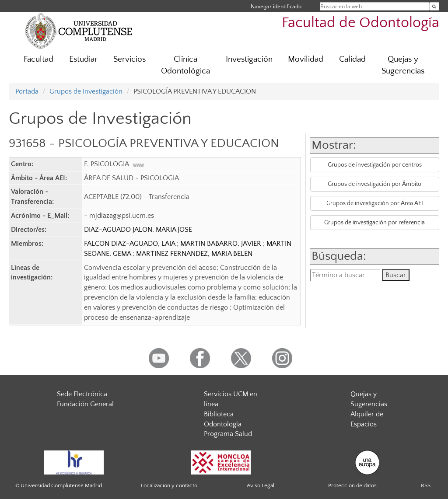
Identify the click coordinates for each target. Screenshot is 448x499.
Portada (27, 91)
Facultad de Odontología (360, 23)
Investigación (249, 59)
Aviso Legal (261, 485)
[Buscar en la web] (434, 6)
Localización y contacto (169, 485)
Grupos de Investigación (86, 91)
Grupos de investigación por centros (375, 165)
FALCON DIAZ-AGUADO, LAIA (130, 244)
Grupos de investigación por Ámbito (374, 184)
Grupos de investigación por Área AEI (375, 203)
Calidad (352, 59)
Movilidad (306, 59)
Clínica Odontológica (185, 65)
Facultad (38, 59)
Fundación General (85, 404)
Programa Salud (228, 434)
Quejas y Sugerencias (403, 65)
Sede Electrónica (82, 394)
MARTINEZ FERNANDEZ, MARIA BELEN (194, 254)
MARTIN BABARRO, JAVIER (222, 244)
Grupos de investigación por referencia (374, 223)
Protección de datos (352, 485)
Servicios (129, 59)
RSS (426, 485)
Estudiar (83, 59)
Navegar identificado (276, 6)
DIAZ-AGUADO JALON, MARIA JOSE (138, 230)
